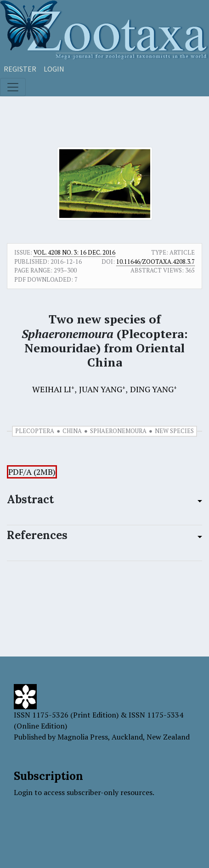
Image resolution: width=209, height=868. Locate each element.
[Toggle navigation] (13, 87)
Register (20, 69)
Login (54, 69)
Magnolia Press (83, 737)
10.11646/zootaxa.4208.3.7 (155, 262)
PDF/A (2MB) (32, 472)
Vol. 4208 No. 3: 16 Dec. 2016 (74, 252)
